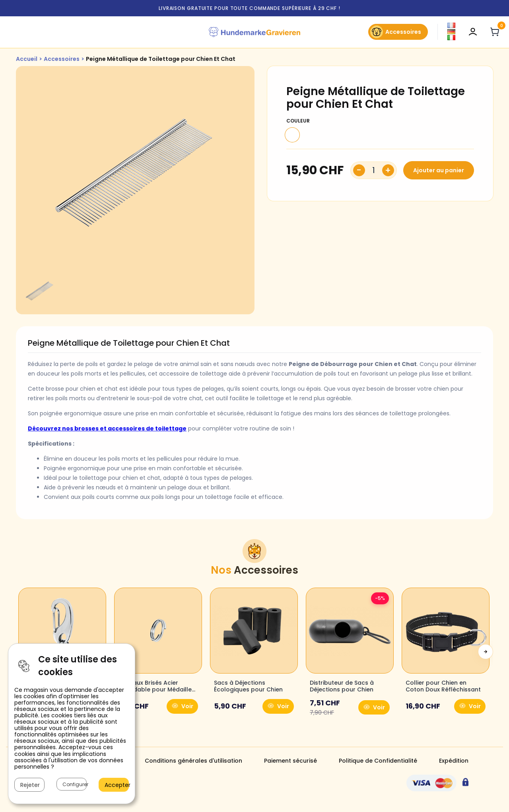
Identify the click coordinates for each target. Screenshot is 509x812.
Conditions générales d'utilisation (193, 761)
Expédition (454, 761)
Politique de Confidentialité (378, 761)
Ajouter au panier (439, 170)
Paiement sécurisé (290, 761)
